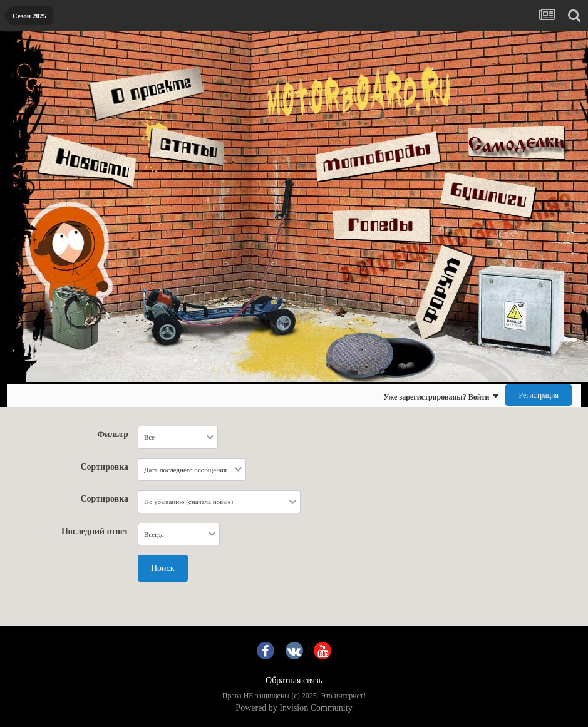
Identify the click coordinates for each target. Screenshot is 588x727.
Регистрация (539, 395)
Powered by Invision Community (294, 708)
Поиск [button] (163, 568)
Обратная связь (294, 680)
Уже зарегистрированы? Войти (441, 396)
